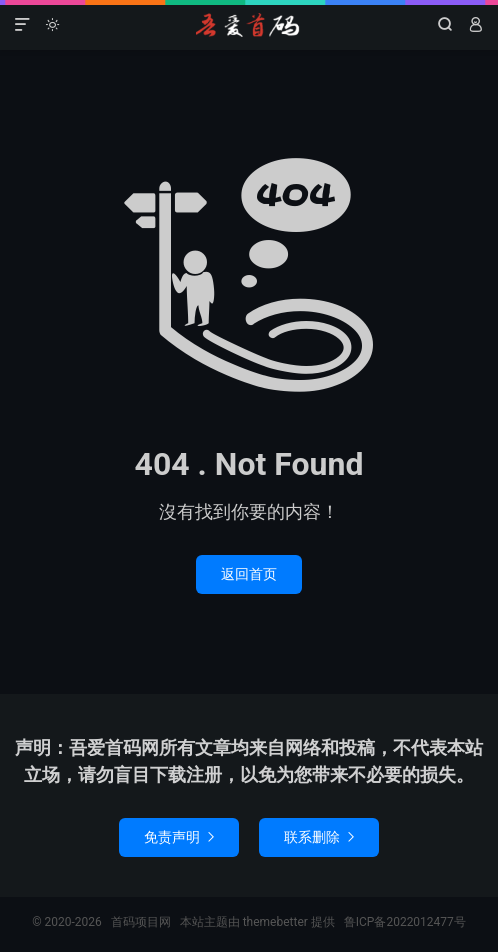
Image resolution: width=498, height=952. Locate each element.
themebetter (275, 922)
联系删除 (319, 837)
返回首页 (249, 574)
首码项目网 (248, 25)
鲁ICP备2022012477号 (405, 922)
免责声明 (179, 837)
